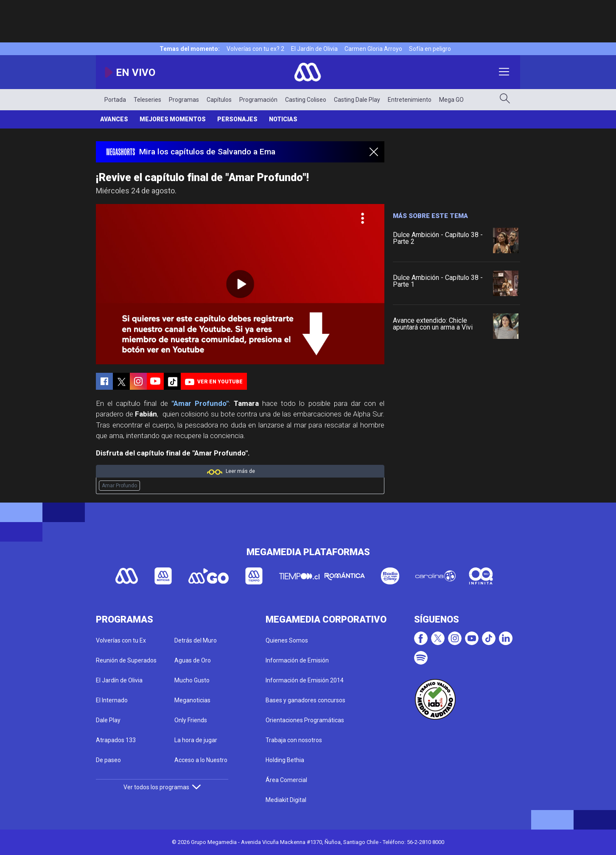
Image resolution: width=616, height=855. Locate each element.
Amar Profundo (119, 486)
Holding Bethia (285, 760)
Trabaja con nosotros (294, 740)
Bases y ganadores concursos (305, 700)
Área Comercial (286, 780)
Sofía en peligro (430, 49)
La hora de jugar (196, 740)
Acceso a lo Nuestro (201, 760)
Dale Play (108, 720)
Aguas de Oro (193, 660)
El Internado (112, 700)
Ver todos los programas (162, 787)
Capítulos (219, 100)
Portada (115, 100)
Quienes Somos (287, 640)
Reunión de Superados (126, 660)
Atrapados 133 (116, 740)
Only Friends (191, 720)
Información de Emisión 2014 (305, 680)
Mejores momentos (173, 119)
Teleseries (147, 100)
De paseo (108, 760)
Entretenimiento (410, 100)
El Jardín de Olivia (314, 49)
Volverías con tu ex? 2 (255, 49)
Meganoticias (192, 700)
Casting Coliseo (306, 100)
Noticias (283, 119)
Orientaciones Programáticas (305, 720)
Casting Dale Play (357, 100)
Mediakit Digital (286, 800)
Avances (114, 119)
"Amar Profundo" (200, 403)
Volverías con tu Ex (121, 640)
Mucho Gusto (192, 680)
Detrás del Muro (196, 640)
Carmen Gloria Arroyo (373, 49)
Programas (184, 100)
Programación (258, 100)
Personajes (237, 119)
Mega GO (451, 100)
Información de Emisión (297, 660)
